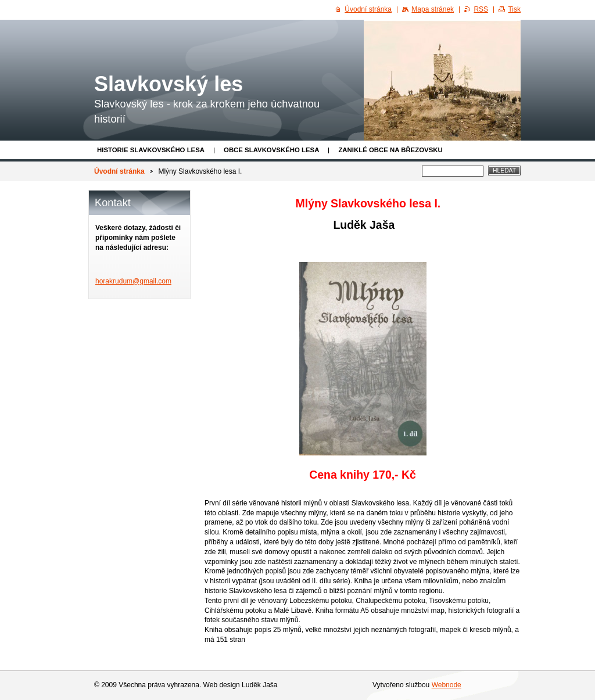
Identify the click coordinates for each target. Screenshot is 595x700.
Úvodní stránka (119, 171)
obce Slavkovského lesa (271, 150)
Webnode (447, 685)
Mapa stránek (433, 9)
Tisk (514, 9)
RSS (481, 9)
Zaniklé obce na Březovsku (390, 150)
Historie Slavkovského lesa (151, 150)
